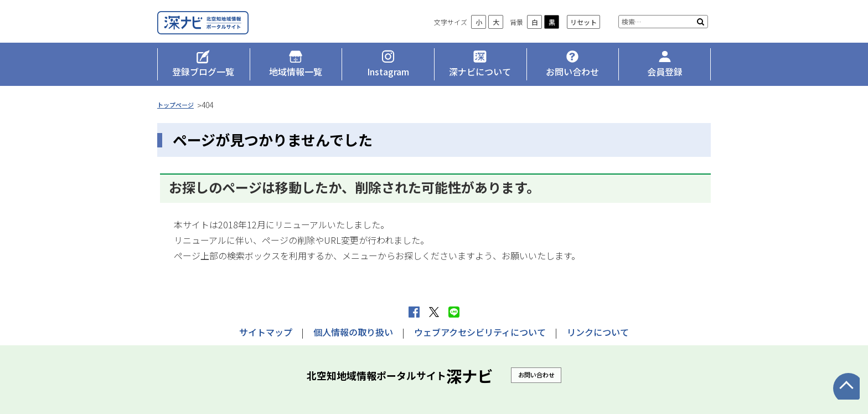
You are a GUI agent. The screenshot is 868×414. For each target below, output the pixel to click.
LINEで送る (454, 312)
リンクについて (598, 332)
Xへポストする (434, 312)
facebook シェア (414, 312)
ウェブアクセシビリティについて (480, 332)
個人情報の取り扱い (353, 332)
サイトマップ (266, 332)
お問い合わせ (536, 375)
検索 (701, 39)
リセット (583, 39)
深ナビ (237, 31)
